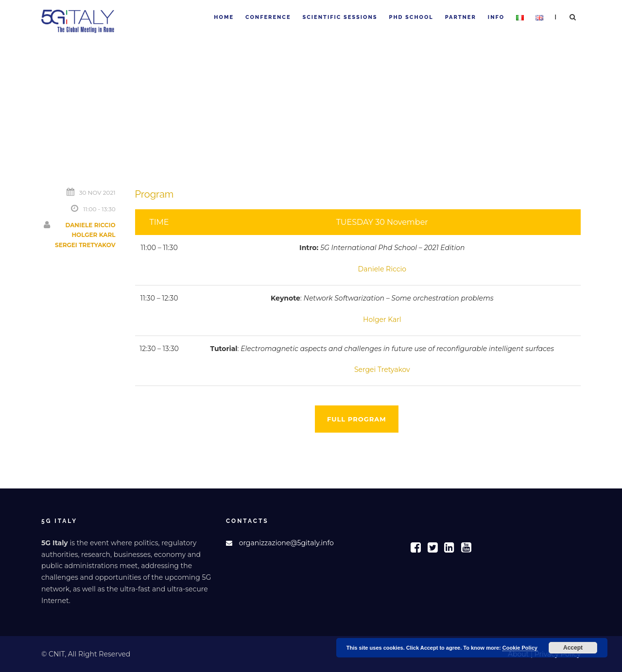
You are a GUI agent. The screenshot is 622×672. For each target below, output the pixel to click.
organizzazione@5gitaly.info (286, 543)
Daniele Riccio (90, 225)
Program (155, 194)
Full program (357, 419)
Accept (573, 648)
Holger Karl (93, 235)
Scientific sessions (340, 17)
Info (496, 17)
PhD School (411, 17)
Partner (461, 17)
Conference (268, 17)
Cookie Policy (520, 648)
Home (224, 17)
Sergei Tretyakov (85, 245)
